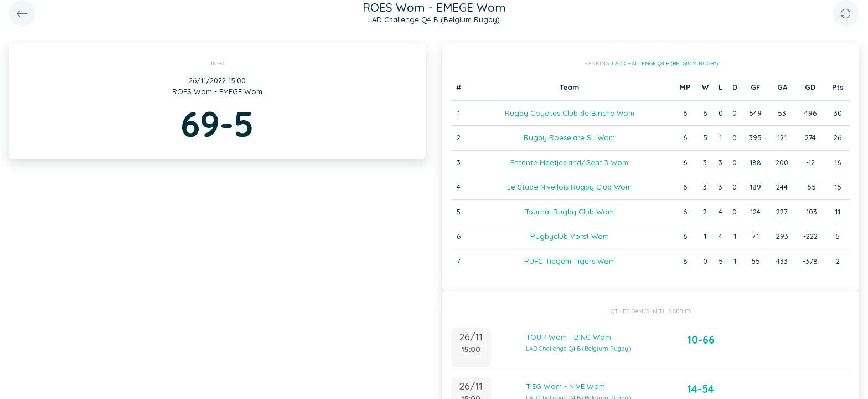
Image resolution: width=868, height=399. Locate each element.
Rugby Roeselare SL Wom (569, 137)
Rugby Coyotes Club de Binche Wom (570, 113)
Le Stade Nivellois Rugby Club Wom (569, 187)
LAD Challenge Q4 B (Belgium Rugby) (665, 63)
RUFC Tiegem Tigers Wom (570, 261)
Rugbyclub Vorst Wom (570, 236)
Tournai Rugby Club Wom (569, 212)
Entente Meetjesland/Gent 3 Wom (569, 162)
